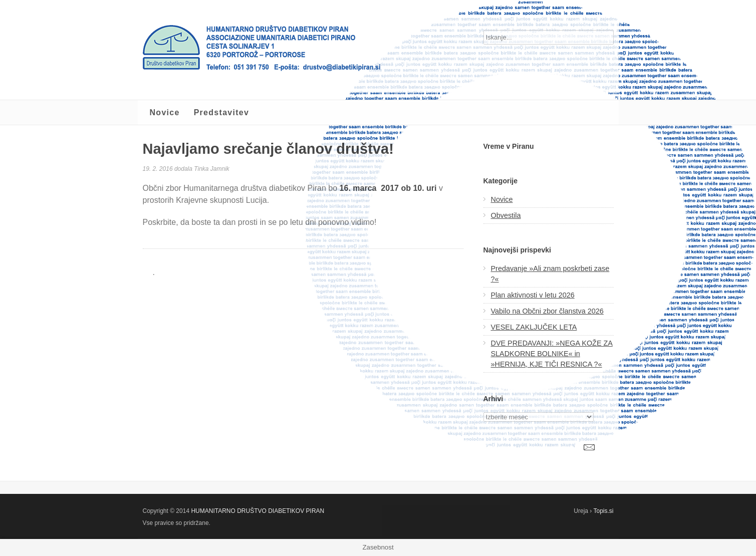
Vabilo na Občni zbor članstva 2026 (547, 311)
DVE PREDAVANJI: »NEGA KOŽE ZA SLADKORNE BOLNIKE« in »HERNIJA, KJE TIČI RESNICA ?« (552, 354)
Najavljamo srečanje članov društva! (268, 149)
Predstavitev (222, 112)
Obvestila (506, 215)
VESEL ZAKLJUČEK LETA (534, 327)
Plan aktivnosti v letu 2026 (533, 295)
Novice (165, 112)
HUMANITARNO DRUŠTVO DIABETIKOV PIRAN (258, 511)
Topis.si (603, 511)
